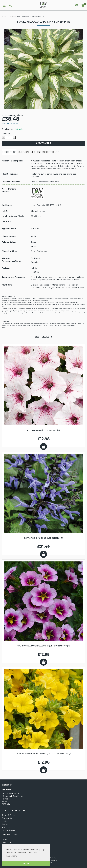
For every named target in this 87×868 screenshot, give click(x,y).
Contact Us (7, 818)
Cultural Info (27, 152)
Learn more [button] (12, 856)
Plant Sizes (7, 842)
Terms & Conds (8, 815)
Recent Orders (8, 830)
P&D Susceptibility (48, 152)
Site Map (6, 827)
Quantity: (6, 133)
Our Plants (12, 16)
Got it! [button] (26, 863)
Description (9, 152)
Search (5, 824)
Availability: (8, 129)
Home (4, 16)
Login (4, 821)
